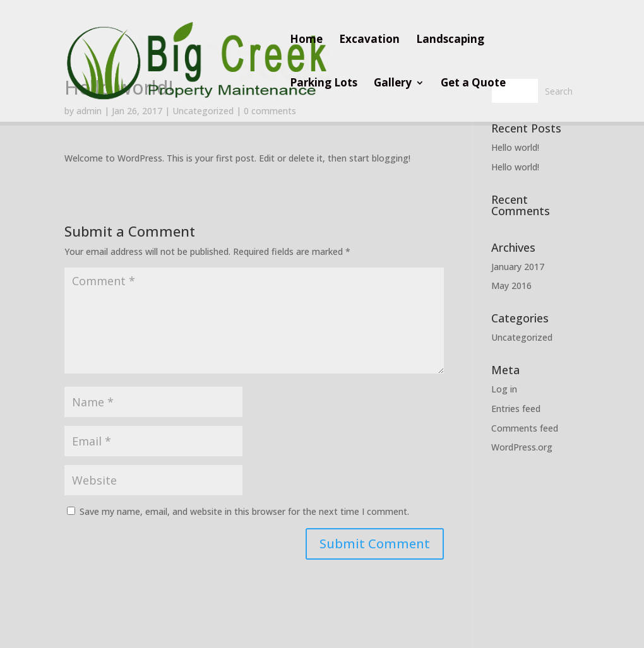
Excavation (369, 40)
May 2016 (511, 286)
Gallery (393, 84)
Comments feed (525, 428)
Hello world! (515, 147)
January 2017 (518, 267)
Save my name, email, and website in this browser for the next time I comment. (244, 511)
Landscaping (450, 40)
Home (306, 40)
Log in (504, 389)
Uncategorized (522, 337)
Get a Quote (473, 84)
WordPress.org (522, 447)
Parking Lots (324, 84)
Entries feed (516, 409)
